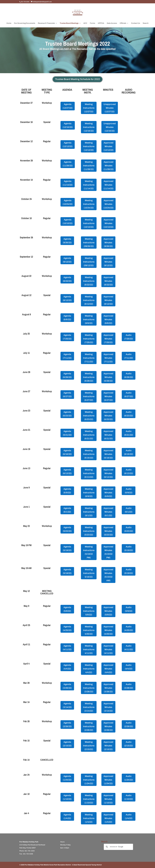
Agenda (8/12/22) (67, 298)
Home (9, 23)
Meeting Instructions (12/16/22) (89, 127)
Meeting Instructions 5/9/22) (89, 611)
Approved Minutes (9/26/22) (108, 243)
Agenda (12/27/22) (68, 106)
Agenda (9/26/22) (67, 241)
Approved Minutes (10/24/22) (108, 204)
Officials (123, 23)
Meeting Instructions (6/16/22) (89, 454)
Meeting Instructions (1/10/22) (89, 799)
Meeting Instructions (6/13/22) (89, 473)
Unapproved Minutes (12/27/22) (110, 108)
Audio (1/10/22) (129, 797)
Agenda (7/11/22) (67, 356)
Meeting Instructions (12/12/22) (89, 146)
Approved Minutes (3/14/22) (108, 707)
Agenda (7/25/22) (67, 337)
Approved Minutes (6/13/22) (108, 473)
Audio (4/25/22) (129, 628)
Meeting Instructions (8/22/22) (89, 281)
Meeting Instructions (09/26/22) (89, 243)
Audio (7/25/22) (129, 337)
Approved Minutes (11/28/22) (109, 166)
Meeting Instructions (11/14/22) (89, 185)
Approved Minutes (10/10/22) (108, 223)
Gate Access (112, 23)
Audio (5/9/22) (129, 609)
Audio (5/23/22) (129, 529)
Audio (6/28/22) (129, 375)
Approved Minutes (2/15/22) (108, 746)
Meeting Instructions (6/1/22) (89, 512)
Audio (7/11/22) (129, 356)
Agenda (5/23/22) (67, 529)
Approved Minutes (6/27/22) (108, 396)
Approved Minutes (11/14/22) (108, 185)
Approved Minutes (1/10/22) (108, 799)
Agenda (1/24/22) (67, 778)
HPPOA (101, 23)
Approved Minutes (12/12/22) (108, 146)
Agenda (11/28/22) (68, 164)
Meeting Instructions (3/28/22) (89, 688)
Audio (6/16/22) (129, 452)
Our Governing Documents (25, 23)
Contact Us (136, 23)
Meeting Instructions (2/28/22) (89, 726)
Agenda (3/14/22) (67, 705)
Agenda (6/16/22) (67, 452)
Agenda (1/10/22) (67, 797)
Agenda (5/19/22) (67, 548)
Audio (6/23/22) (129, 414)
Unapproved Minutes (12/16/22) (110, 127)
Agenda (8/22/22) (67, 279)
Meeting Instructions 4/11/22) (89, 649)
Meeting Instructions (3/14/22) (89, 707)
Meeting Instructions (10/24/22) (89, 204)
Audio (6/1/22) (129, 510)
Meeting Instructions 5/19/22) (89, 573)
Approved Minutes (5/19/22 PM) (108, 552)
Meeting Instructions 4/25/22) (89, 630)
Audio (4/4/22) (129, 667)
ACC (85, 23)
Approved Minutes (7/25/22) (108, 339)
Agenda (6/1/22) (67, 510)
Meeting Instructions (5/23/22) (89, 531)
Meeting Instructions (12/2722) (89, 108)
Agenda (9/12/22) (67, 260)
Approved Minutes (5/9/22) (108, 611)
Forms (93, 23)
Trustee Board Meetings (69, 23)
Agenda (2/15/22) (67, 744)
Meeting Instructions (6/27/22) (89, 396)
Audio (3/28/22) (129, 686)
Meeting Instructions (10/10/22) (89, 223)
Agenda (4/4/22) (67, 667)
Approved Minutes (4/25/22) (108, 630)
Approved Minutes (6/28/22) (108, 377)
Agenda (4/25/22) (67, 628)
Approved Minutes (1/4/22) (108, 818)
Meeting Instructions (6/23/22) (89, 416)
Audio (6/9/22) (129, 491)
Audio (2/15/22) (129, 744)
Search (146, 23)
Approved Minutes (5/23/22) (108, 531)
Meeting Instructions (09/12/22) (89, 262)
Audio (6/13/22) (129, 472)
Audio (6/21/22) (129, 433)
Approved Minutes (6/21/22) (108, 435)
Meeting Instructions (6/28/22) (89, 377)
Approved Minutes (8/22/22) (108, 281)
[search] (118, 847)
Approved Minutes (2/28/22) (108, 726)
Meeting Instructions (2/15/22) (89, 746)
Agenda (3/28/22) (67, 686)
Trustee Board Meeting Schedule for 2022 (77, 79)
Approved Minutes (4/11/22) (108, 649)
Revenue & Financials (46, 23)
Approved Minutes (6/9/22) (108, 493)
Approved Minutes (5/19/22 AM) (108, 575)
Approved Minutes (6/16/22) (108, 454)
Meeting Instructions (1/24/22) (89, 780)
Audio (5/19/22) (129, 548)
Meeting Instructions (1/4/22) (89, 818)
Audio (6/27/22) (129, 395)
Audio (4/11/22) (129, 648)
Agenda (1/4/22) (67, 816)
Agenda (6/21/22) (67, 433)
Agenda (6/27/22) (67, 395)
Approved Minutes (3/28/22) (108, 688)
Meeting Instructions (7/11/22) (89, 358)
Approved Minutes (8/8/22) (108, 319)
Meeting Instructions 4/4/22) (89, 669)
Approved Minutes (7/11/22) (108, 358)
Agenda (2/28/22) (67, 725)
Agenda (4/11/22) (67, 648)
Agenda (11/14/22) (68, 183)
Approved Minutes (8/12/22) (108, 300)
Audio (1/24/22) (129, 778)
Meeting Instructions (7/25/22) (89, 339)
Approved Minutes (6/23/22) (108, 416)
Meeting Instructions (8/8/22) (89, 319)
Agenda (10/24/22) (68, 202)
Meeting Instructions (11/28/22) (89, 166)
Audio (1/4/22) (129, 816)
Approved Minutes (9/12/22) (108, 262)
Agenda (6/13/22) (67, 472)
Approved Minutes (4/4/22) (108, 669)
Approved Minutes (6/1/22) (108, 512)
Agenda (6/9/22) (67, 491)
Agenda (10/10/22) (68, 221)
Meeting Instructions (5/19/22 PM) (89, 552)
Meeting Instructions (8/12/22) (89, 300)
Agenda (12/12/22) (68, 145)
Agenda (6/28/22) (67, 375)
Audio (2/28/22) (129, 725)
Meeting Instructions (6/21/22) (89, 435)
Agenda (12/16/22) (68, 125)
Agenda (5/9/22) (67, 609)
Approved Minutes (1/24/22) (108, 780)
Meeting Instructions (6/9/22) (89, 493)
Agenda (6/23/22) (67, 414)
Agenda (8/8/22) (67, 318)
